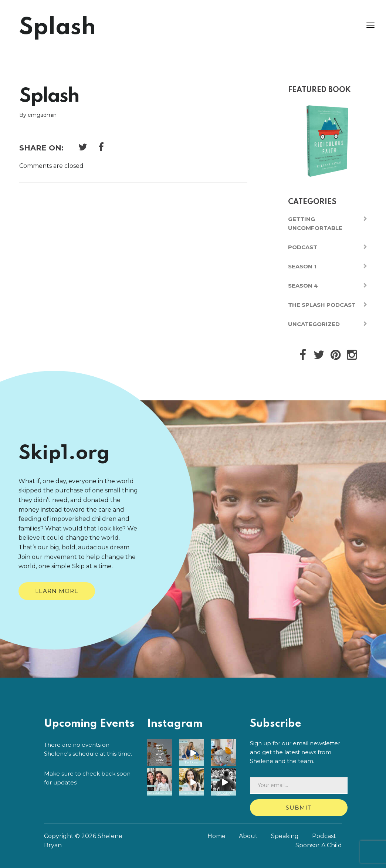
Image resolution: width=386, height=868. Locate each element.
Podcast (303, 247)
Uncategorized (314, 324)
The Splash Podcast (322, 305)
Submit (299, 808)
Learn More (57, 591)
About (248, 836)
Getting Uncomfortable (315, 223)
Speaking (285, 836)
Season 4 (303, 286)
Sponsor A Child (319, 845)
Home (216, 836)
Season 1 (302, 266)
